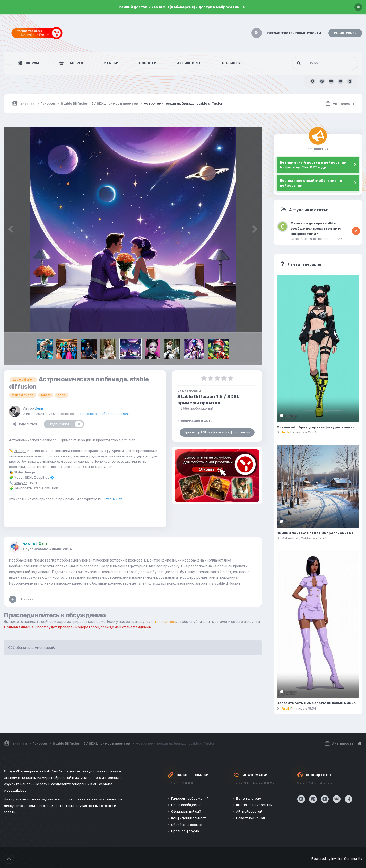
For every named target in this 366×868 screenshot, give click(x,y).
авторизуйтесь (164, 622)
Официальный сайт (187, 812)
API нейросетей (249, 812)
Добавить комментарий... (32, 653)
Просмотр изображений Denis (105, 414)
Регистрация (345, 33)
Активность (189, 63)
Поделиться (25, 424)
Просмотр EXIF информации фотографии (217, 432)
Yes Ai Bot (114, 499)
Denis (39, 408)
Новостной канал (250, 818)
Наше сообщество (186, 805)
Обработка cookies (187, 825)
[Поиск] (315, 63)
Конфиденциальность (189, 818)
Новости (148, 63)
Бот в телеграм (249, 798)
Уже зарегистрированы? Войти (295, 33)
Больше (231, 63)
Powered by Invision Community (337, 858)
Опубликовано (48, 549)
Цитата (27, 599)
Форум (32, 63)
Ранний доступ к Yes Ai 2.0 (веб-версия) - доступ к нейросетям (179, 7)
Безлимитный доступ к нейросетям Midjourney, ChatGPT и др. (313, 165)
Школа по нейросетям (254, 805)
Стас (295, 239)
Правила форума (185, 831)
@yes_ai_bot (15, 790)
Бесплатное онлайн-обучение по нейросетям (311, 183)
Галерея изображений (190, 798)
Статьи (111, 63)
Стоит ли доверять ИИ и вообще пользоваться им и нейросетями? (316, 228)
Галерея (75, 63)
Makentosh (290, 538)
